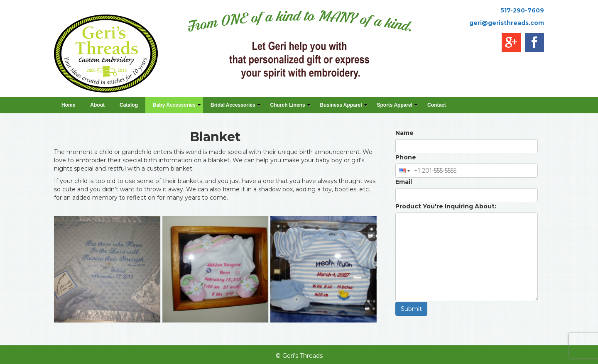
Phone (406, 157)
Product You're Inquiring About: (446, 206)
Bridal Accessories (236, 105)
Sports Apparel (398, 105)
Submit (411, 309)
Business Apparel (344, 105)
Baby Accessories (177, 105)
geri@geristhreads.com (507, 23)
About (97, 105)
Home (68, 105)
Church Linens (290, 105)
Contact (437, 105)
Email (404, 182)
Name (404, 133)
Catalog (129, 105)
